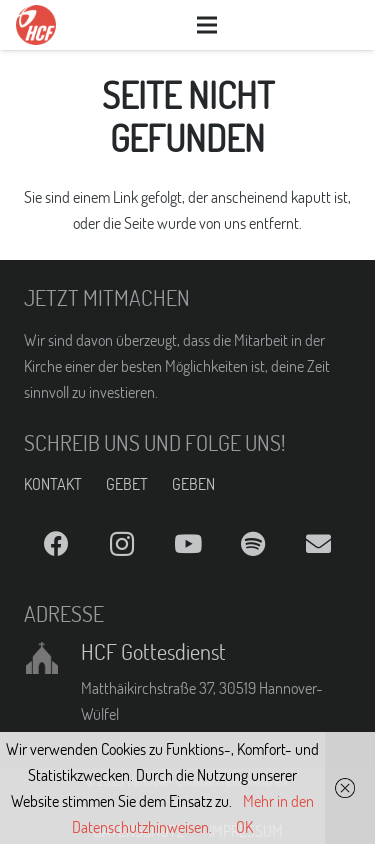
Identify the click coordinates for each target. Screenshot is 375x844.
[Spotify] (252, 544)
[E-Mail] (318, 544)
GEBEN (193, 484)
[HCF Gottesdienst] (52, 658)
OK (244, 827)
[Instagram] (121, 544)
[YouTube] (187, 544)
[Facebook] (56, 544)
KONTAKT (53, 484)
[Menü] (208, 25)
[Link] (36, 25)
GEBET (127, 484)
